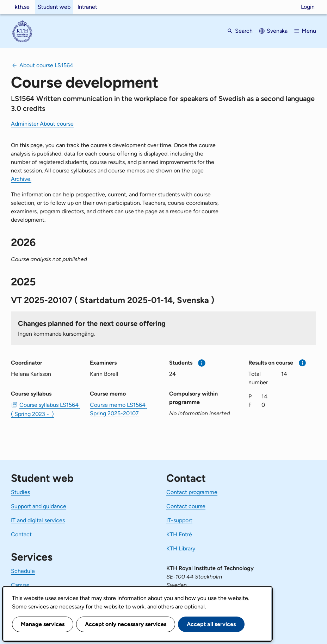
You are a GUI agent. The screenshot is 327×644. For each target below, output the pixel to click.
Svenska (277, 31)
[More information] (202, 363)
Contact (21, 534)
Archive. (21, 179)
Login (308, 7)
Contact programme (192, 492)
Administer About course (42, 124)
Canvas (20, 585)
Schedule (23, 571)
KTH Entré (179, 534)
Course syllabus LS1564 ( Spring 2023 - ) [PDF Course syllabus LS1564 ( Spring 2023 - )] (45, 409)
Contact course (186, 506)
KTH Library (181, 548)
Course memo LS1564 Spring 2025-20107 (118, 409)
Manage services (43, 624)
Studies (20, 492)
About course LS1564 (46, 65)
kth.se (22, 7)
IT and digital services (38, 520)
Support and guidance (39, 506)
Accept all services (211, 624)
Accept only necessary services (126, 624)
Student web (54, 7)
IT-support (179, 520)
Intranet (87, 7)
